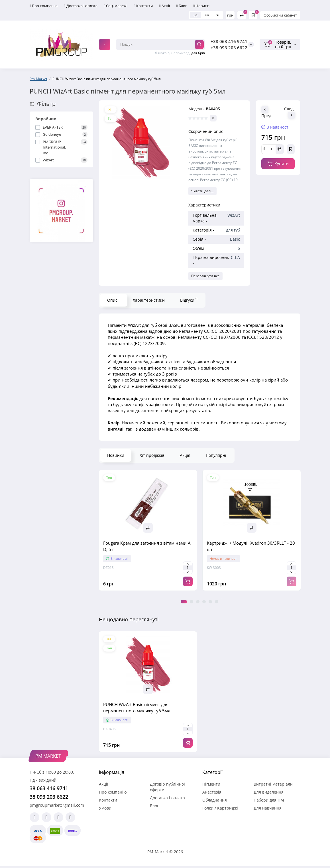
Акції (165, 6)
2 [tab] (192, 602)
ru (217, 15)
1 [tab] (184, 602)
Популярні (216, 455)
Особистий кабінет (280, 15)
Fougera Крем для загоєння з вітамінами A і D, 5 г (148, 546)
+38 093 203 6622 (229, 48)
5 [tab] (210, 602)
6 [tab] (217, 602)
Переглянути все (205, 276)
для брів (198, 53)
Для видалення (269, 792)
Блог (182, 6)
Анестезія (212, 792)
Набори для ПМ (269, 800)
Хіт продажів (152, 455)
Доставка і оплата (81, 6)
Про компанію (44, 6)
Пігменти (211, 784)
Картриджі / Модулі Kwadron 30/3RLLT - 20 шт (251, 546)
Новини (202, 6)
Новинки (116, 455)
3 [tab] (198, 602)
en (207, 15)
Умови (105, 808)
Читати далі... (202, 191)
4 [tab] (204, 602)
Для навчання (268, 808)
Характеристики (149, 300)
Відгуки (189, 300)
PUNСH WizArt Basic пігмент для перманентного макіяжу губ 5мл (137, 707)
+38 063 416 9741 (229, 41)
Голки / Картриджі (220, 808)
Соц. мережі (116, 6)
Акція (185, 455)
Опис (112, 300)
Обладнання (215, 800)
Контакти (143, 6)
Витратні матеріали (273, 784)
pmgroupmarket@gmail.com (57, 805)
